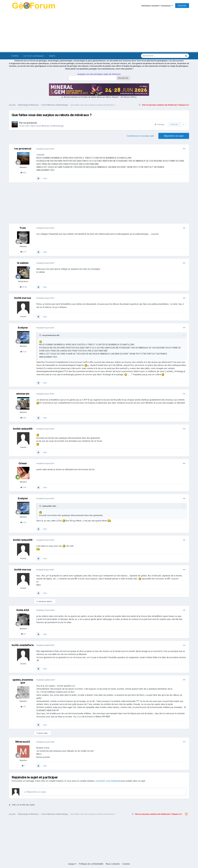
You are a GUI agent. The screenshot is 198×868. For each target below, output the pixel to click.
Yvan (23, 228)
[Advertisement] (99, 32)
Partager (160, 124)
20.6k (23, 287)
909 (23, 173)
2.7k (23, 252)
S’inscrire (182, 5)
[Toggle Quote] (40, 335)
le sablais (23, 263)
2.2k (23, 352)
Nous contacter (113, 864)
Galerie (52, 56)
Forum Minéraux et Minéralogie (50, 126)
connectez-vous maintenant (108, 781)
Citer (45, 178)
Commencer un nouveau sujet (140, 136)
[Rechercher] (156, 56)
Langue (72, 864)
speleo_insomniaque (23, 681)
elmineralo (23, 394)
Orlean (23, 463)
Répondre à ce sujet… (36, 792)
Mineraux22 (23, 742)
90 (23, 634)
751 (23, 707)
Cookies (126, 864)
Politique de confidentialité (91, 864)
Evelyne (23, 328)
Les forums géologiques (34, 56)
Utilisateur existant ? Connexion (157, 6)
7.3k (23, 487)
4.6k (23, 418)
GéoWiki (15, 56)
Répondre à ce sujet (174, 136)
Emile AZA (23, 610)
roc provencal (30, 123)
